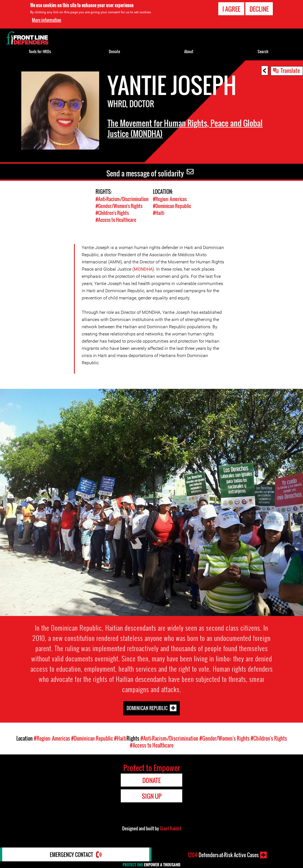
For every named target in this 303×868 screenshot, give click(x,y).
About (189, 51)
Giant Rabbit (170, 828)
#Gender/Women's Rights (119, 206)
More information (47, 20)
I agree (231, 9)
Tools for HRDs (40, 51)
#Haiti (159, 213)
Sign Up (152, 796)
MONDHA (143, 269)
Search (263, 51)
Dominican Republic (147, 708)
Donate (114, 51)
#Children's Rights (112, 213)
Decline (259, 9)
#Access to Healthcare (116, 220)
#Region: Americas (170, 199)
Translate (290, 70)
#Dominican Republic (172, 206)
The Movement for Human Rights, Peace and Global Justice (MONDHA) (185, 128)
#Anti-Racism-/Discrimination (122, 199)
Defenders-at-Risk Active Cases (223, 855)
